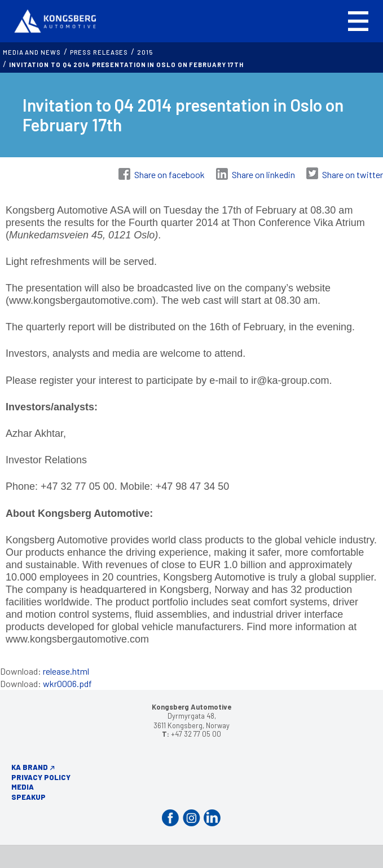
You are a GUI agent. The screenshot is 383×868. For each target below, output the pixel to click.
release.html (66, 671)
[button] (358, 21)
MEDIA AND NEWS (32, 52)
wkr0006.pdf (67, 683)
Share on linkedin (263, 174)
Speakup (28, 797)
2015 (145, 52)
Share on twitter (353, 174)
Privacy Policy (41, 777)
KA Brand (30, 767)
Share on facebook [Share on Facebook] (170, 174)
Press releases (99, 52)
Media (23, 787)
